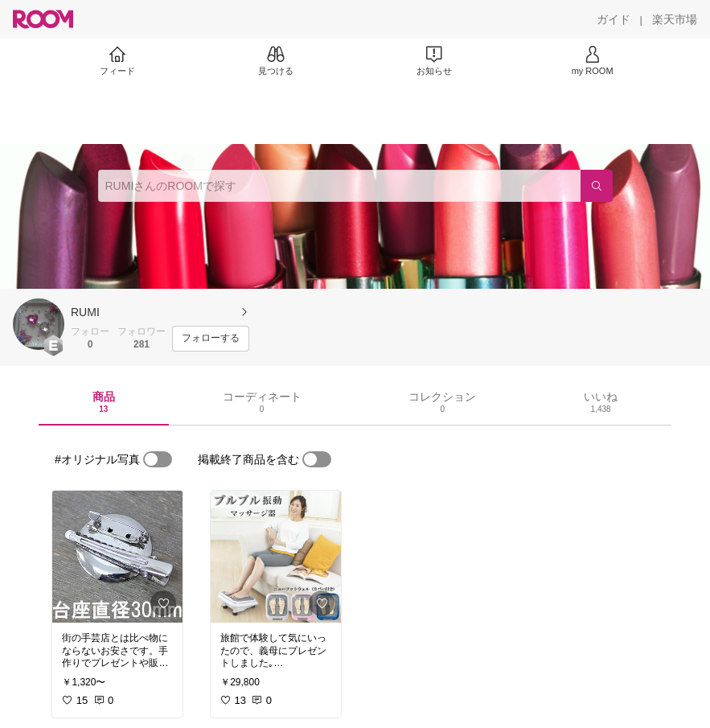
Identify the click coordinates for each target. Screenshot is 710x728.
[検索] (597, 186)
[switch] (158, 459)
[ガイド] (614, 19)
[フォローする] (211, 339)
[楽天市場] (675, 19)
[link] (117, 557)
